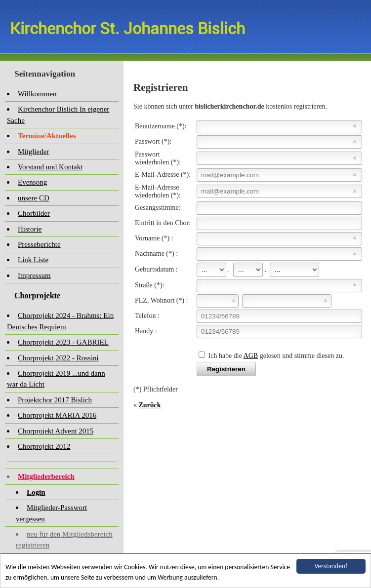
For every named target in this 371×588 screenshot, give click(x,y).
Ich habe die (226, 356)
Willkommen (37, 94)
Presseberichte (39, 244)
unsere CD (34, 198)
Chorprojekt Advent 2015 (56, 431)
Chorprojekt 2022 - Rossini (58, 358)
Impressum (34, 275)
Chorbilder (34, 213)
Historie (30, 229)
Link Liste (33, 260)
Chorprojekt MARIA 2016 (57, 415)
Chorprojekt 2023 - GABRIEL (63, 342)
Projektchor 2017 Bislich (55, 400)
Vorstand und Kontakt (50, 167)
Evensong (32, 182)
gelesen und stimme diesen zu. (301, 356)
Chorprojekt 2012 (44, 446)
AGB (251, 356)
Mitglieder (33, 152)
